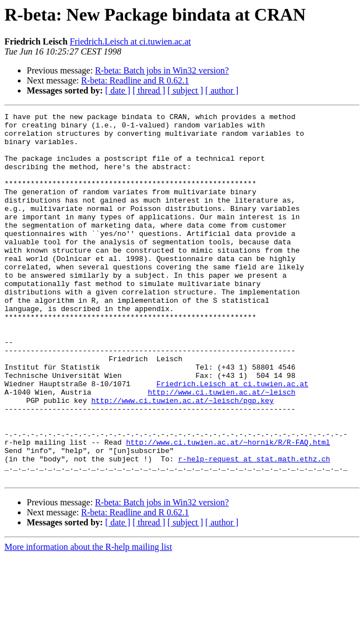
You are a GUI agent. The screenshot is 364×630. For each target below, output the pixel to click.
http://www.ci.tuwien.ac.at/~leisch (221, 449)
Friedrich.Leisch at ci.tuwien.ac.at (130, 41)
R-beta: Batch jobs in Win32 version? (162, 70)
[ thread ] (149, 90)
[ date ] (118, 90)
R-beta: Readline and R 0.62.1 (135, 80)
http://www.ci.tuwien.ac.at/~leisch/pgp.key (183, 459)
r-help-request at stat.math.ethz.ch (254, 529)
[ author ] (222, 90)
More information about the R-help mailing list (88, 620)
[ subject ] (185, 90)
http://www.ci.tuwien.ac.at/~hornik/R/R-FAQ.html (228, 509)
